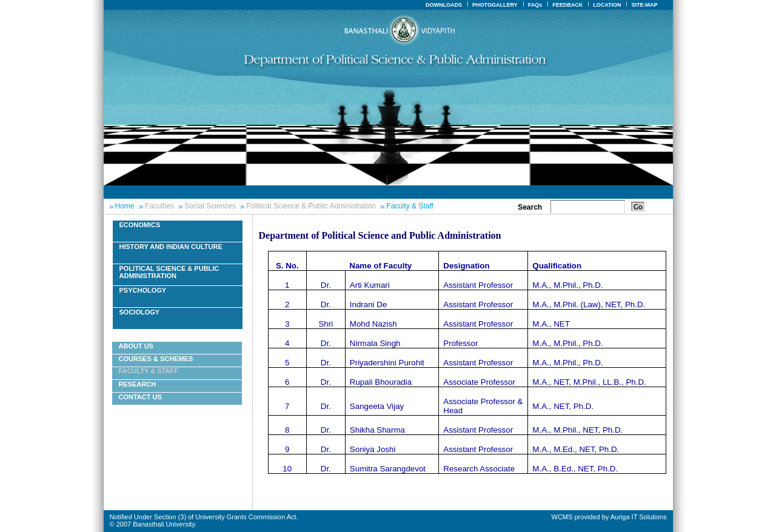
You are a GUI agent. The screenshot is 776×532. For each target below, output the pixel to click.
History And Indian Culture (171, 247)
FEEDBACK (567, 5)
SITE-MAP (644, 5)
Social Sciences (210, 206)
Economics (140, 225)
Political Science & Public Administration (311, 206)
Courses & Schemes (156, 359)
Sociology (140, 312)
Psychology (143, 290)
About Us (136, 346)
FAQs (535, 5)
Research (138, 384)
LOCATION (607, 5)
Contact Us (140, 397)
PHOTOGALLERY (495, 5)
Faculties (159, 206)
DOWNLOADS (444, 5)
